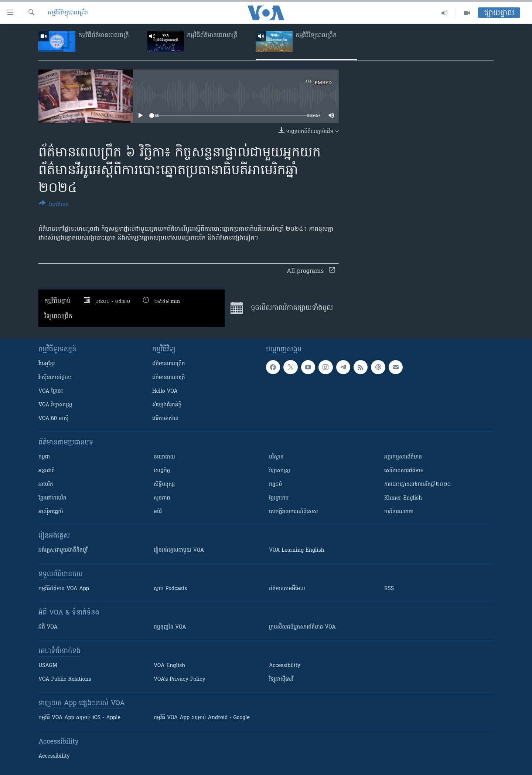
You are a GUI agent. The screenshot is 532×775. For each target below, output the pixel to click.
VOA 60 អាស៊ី (54, 419)
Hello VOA (165, 391)
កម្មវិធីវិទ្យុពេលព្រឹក (68, 13)
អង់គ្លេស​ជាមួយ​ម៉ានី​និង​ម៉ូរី (63, 550)
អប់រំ (158, 512)
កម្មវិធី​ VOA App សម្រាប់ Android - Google (202, 718)
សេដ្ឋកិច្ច (162, 471)
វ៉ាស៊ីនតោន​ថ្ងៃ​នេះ (55, 378)
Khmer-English (403, 498)
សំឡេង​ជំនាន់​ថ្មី (167, 405)
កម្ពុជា (44, 457)
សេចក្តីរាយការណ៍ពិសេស (294, 512)
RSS (389, 589)
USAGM (48, 666)
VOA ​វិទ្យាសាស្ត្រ (55, 405)
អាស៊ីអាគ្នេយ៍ (51, 512)
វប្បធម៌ (275, 485)
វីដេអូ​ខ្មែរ (47, 364)
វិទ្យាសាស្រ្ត (279, 471)
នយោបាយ (164, 457)
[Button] (54, 205)
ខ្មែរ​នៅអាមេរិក (52, 498)
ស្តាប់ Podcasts (170, 589)
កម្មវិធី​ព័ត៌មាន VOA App (64, 589)
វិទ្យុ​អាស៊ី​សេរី (281, 679)
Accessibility (285, 666)
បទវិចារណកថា (399, 512)
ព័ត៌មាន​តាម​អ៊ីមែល (287, 589)
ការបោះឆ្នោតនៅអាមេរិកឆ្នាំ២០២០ (417, 485)
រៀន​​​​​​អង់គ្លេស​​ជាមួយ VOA (179, 550)
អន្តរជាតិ (47, 471)
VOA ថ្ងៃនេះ (51, 391)
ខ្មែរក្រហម (279, 498)
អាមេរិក (46, 485)
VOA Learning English (297, 550)
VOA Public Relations (65, 679)
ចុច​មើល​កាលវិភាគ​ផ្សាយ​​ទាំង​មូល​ (282, 308)
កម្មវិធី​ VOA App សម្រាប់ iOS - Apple (79, 718)
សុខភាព (162, 498)
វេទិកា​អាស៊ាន (165, 419)
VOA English (169, 666)
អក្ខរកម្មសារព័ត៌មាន (403, 457)
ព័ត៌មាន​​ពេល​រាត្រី (169, 378)
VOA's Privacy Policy (180, 679)
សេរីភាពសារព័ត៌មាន (404, 471)
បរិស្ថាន (276, 457)
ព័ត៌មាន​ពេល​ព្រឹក (169, 364)
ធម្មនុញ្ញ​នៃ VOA (170, 627)
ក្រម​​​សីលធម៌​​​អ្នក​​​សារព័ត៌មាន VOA (302, 627)
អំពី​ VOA (48, 627)
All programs (311, 271)
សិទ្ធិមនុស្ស (164, 485)
